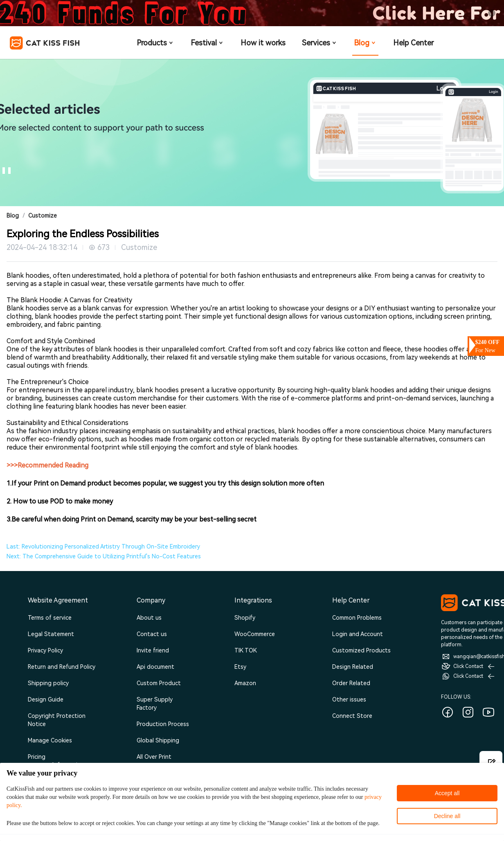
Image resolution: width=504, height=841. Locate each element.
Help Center (413, 43)
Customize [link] (43, 216)
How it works (263, 43)
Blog (365, 43)
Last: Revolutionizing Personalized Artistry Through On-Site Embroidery (103, 546)
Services (320, 43)
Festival (207, 43)
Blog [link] (13, 216)
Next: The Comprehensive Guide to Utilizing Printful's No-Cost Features (104, 556)
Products (155, 43)
